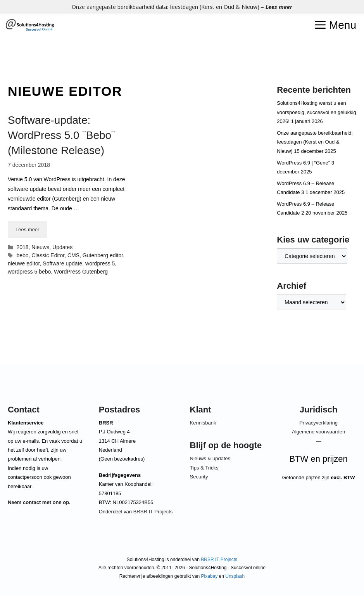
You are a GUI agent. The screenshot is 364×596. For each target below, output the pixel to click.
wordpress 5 (100, 263)
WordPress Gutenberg (81, 272)
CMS (73, 255)
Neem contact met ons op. (39, 502)
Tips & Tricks (204, 468)
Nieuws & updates (210, 458)
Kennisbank (203, 423)
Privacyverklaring (318, 423)
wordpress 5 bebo (29, 272)
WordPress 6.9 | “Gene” (303, 163)
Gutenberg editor (103, 255)
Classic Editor (48, 255)
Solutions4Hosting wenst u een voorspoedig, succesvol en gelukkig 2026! (317, 112)
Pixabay (210, 576)
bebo (22, 255)
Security (199, 477)
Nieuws (40, 247)
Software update (62, 263)
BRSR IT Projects (153, 512)
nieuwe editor (24, 263)
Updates (62, 247)
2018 (22, 247)
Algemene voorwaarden (318, 432)
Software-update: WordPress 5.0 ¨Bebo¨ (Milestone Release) (61, 135)
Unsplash (235, 576)
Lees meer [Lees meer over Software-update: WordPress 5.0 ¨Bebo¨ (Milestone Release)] (27, 230)
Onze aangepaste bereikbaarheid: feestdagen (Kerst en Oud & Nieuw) (315, 142)
